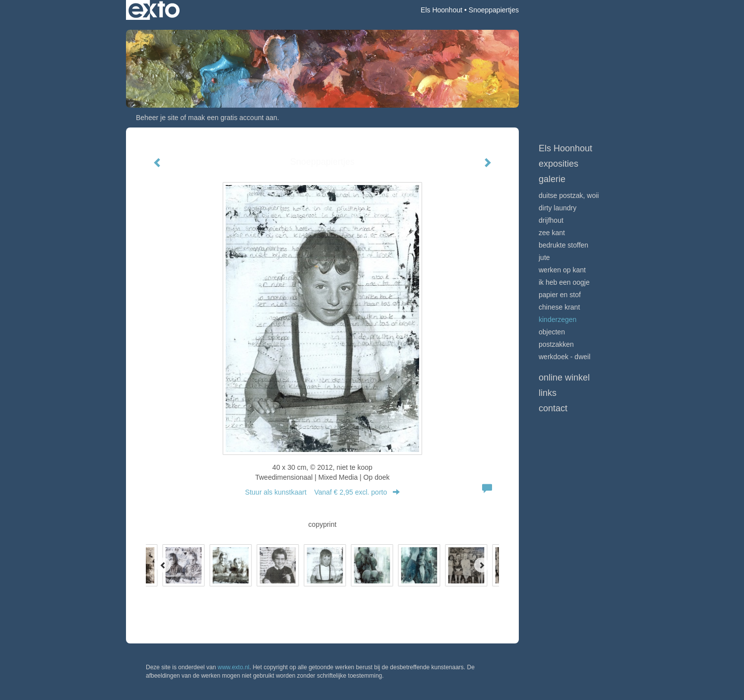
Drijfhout (551, 220)
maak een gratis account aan (233, 118)
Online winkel (564, 378)
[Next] (482, 565)
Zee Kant (552, 233)
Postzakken (556, 344)
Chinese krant (559, 307)
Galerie (552, 179)
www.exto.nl (234, 667)
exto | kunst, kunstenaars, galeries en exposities (154, 10)
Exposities (558, 164)
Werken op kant (562, 270)
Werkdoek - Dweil (564, 357)
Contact (553, 408)
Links (548, 393)
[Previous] (163, 565)
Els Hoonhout (441, 10)
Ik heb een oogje (564, 282)
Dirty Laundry (558, 208)
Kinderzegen (558, 319)
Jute (544, 257)
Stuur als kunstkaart (322, 492)
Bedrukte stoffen (563, 245)
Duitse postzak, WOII (569, 195)
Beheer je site (157, 118)
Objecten (552, 332)
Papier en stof (560, 295)
